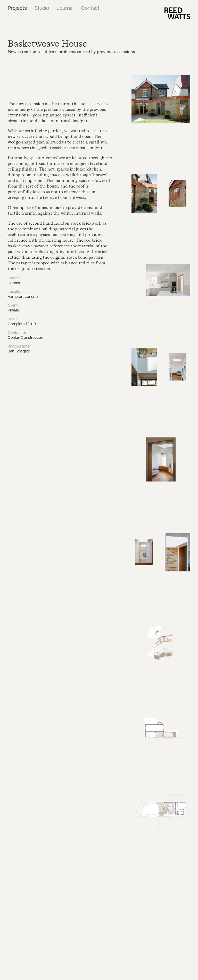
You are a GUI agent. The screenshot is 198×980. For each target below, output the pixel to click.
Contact (90, 9)
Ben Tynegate (19, 351)
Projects (17, 9)
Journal (65, 9)
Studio (42, 9)
